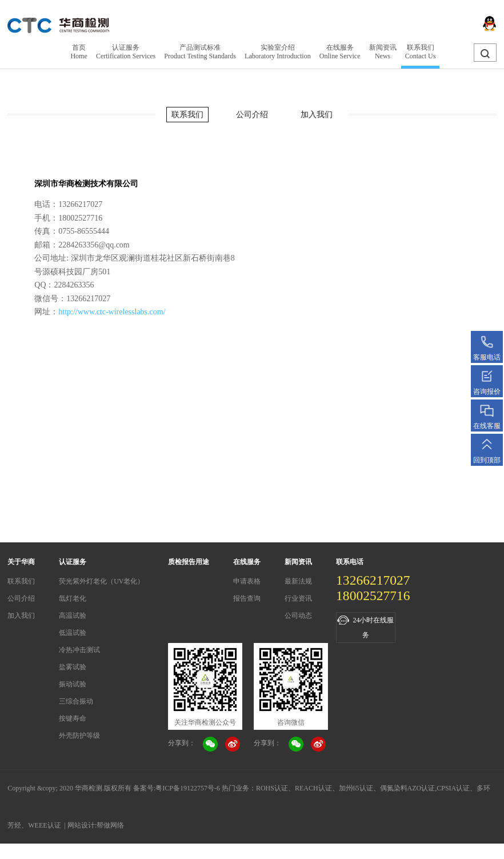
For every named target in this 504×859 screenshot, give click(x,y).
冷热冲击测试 (79, 650)
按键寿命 (73, 718)
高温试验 (73, 616)
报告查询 (247, 598)
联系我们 (187, 115)
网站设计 (81, 825)
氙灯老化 (73, 598)
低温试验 (73, 633)
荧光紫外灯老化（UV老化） (101, 581)
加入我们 (317, 115)
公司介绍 (252, 115)
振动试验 (73, 684)
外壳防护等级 (79, 736)
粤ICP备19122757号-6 (188, 788)
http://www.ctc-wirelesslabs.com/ (112, 312)
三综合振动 (76, 701)
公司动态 (298, 616)
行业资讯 (298, 598)
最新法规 (298, 581)
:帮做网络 (109, 825)
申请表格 (247, 581)
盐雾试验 (73, 667)
